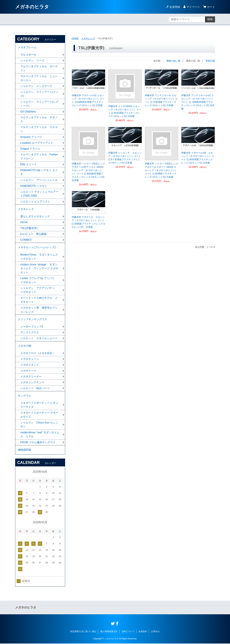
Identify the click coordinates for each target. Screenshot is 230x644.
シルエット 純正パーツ (35, 389)
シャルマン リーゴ (32, 61)
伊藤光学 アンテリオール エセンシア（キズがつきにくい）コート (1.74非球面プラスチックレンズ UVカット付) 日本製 (161, 100)
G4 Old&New (28, 112)
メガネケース (28, 371)
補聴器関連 (24, 450)
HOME (75, 38)
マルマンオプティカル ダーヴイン (39, 68)
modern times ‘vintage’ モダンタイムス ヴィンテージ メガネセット (39, 269)
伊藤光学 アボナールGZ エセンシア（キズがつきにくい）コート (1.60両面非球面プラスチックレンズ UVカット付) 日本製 (88, 100)
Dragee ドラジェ (30, 149)
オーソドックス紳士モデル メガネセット (39, 300)
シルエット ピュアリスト (35, 202)
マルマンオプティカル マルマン (39, 129)
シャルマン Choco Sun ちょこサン (39, 425)
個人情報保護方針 (109, 632)
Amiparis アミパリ (31, 137)
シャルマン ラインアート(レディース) (39, 104)
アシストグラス (30, 333)
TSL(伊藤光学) (29, 228)
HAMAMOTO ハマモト (35, 186)
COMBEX (26, 240)
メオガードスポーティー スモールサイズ (39, 415)
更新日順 (210, 61)
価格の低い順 (173, 61)
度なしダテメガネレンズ (35, 217)
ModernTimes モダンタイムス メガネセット (40, 257)
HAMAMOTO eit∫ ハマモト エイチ (39, 172)
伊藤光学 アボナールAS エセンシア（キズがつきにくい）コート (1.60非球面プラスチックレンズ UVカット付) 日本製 (198, 158)
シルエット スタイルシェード (39, 339)
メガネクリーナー (31, 377)
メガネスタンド (30, 365)
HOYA (24, 222)
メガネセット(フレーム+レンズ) (37, 247)
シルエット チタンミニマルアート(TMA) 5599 (39, 194)
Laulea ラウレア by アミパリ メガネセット (39, 281)
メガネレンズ (88, 38)
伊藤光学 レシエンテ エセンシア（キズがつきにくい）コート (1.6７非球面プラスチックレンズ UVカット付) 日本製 (125, 158)
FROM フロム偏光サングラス (38, 443)
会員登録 (175, 7)
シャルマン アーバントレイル (39, 180)
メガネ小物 (24, 346)
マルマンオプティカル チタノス (39, 119)
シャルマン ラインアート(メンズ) (39, 94)
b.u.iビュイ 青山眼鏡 (33, 234)
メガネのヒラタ (32, 7)
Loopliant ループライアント (37, 143)
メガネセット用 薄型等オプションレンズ (39, 310)
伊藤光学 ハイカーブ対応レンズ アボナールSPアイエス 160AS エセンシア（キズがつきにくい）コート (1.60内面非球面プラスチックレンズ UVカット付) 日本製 (89, 172)
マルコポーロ (28, 55)
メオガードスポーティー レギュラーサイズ (39, 405)
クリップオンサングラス (32, 320)
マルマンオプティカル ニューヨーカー (39, 78)
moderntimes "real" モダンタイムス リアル (40, 435)
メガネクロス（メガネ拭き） (38, 353)
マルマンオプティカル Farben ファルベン (39, 157)
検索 (210, 19)
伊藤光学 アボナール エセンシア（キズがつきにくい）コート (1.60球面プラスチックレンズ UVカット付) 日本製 (88, 222)
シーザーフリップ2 (32, 327)
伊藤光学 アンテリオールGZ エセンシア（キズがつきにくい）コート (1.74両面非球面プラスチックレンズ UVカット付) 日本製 (198, 102)
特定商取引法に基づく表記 (83, 632)
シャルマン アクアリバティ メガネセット (39, 290)
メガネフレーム (27, 47)
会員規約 (143, 632)
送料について (128, 632)
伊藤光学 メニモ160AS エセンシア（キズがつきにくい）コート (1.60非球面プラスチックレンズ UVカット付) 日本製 (125, 111)
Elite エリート (29, 165)
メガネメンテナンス (32, 383)
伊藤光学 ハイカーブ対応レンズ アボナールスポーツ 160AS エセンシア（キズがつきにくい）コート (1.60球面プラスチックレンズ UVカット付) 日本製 (162, 170)
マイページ (193, 7)
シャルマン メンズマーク (36, 86)
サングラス (24, 396)
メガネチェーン (30, 359)
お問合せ (155, 632)
